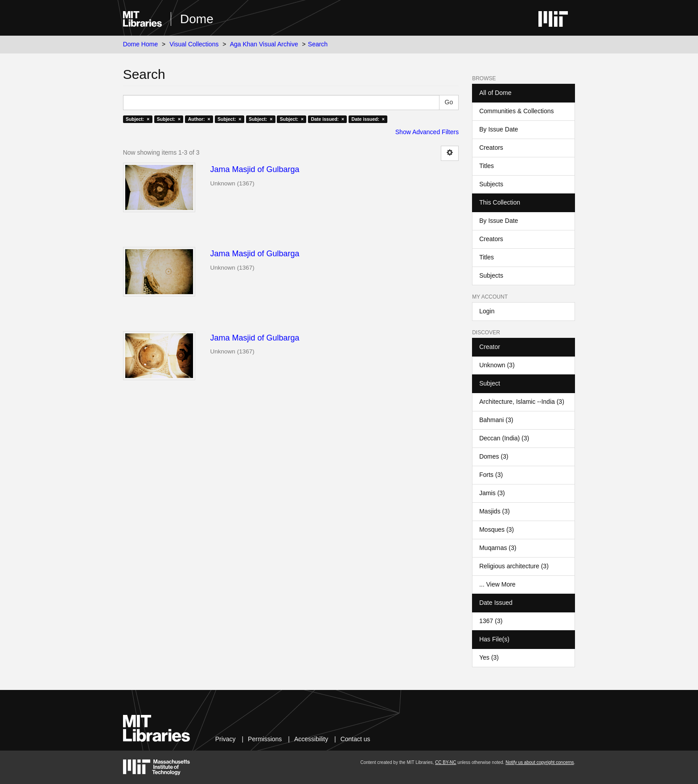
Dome (197, 19)
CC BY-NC (445, 762)
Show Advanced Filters (427, 132)
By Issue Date (499, 129)
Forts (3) (491, 475)
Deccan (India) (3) (504, 438)
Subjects (491, 184)
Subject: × (138, 119)
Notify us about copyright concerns (540, 762)
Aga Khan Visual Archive (264, 44)
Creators (491, 148)
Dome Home (141, 44)
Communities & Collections (516, 111)
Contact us (355, 739)
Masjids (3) (494, 511)
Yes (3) (489, 657)
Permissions (265, 739)
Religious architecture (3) (514, 566)
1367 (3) (491, 621)
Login (487, 311)
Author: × (199, 119)
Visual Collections (194, 44)
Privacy (226, 739)
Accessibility (311, 739)
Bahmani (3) (496, 420)
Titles (487, 166)
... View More (497, 584)
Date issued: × (328, 119)
